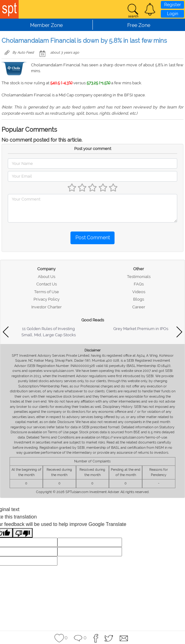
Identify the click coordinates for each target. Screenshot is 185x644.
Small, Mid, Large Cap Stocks (49, 335)
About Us (47, 277)
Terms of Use (47, 292)
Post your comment (93, 149)
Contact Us (47, 284)
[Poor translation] (23, 533)
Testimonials (139, 277)
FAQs (139, 284)
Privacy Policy (47, 299)
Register (173, 5)
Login (173, 14)
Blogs (139, 299)
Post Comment (93, 238)
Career (139, 307)
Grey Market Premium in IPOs (141, 329)
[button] (150, 9)
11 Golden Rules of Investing (48, 329)
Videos (139, 292)
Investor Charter (47, 307)
